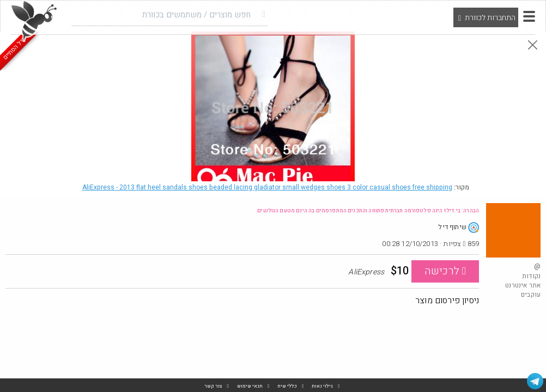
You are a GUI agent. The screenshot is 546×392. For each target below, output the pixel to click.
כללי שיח (287, 386)
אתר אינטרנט (523, 285)
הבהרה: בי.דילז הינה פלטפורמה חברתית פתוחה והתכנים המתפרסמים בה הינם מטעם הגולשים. (367, 211)
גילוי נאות (322, 386)
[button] (529, 16)
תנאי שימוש (250, 386)
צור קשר (213, 386)
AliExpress (267, 187)
